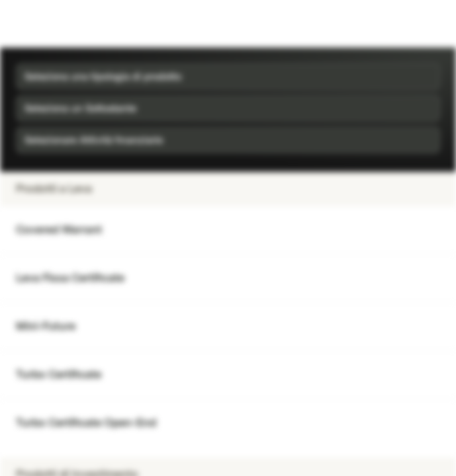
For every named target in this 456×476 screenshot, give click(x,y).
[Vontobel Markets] (52, 24)
